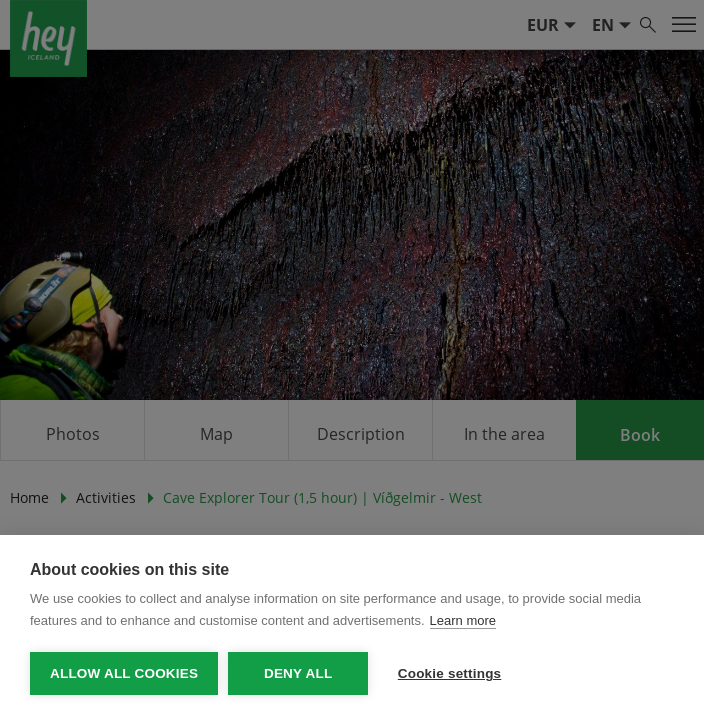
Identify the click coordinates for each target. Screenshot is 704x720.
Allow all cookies (124, 673)
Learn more (463, 620)
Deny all (298, 673)
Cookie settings (450, 673)
